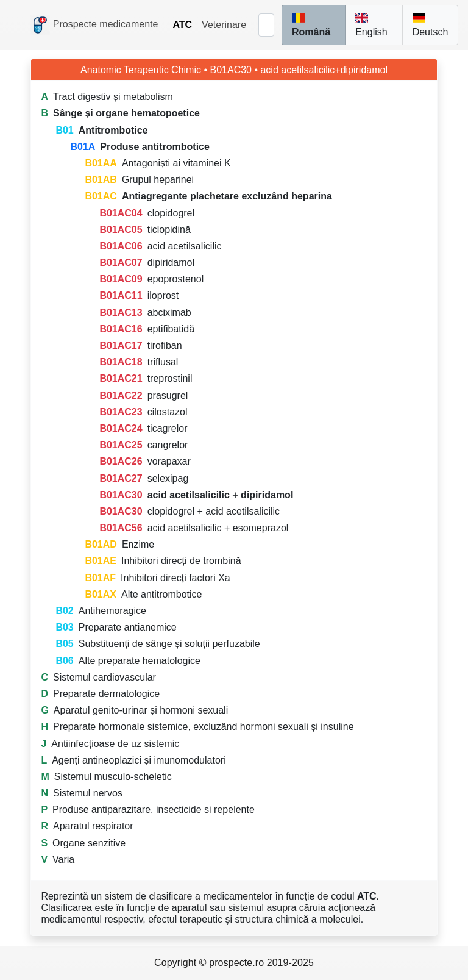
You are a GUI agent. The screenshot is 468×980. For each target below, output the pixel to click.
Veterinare (224, 25)
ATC (182, 25)
